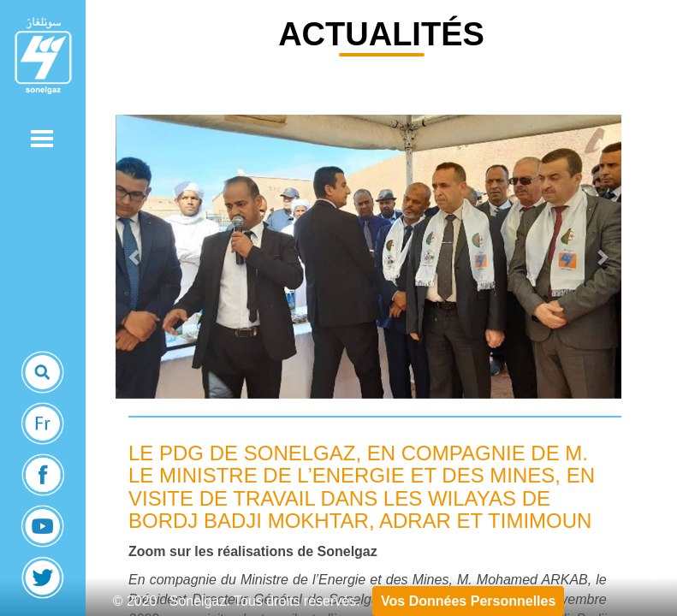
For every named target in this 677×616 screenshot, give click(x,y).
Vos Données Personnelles (468, 601)
